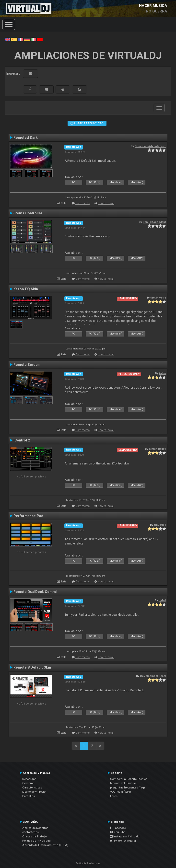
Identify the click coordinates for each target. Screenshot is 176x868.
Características (32, 787)
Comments (82, 203)
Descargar (29, 779)
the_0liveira (158, 298)
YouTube (118, 832)
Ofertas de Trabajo (35, 836)
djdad (162, 600)
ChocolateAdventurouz (150, 146)
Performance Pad (28, 516)
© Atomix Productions (88, 863)
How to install (106, 203)
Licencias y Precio (34, 792)
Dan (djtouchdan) (154, 222)
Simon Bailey (157, 449)
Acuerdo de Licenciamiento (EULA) (45, 845)
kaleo (162, 373)
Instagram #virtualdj (125, 836)
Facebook (118, 828)
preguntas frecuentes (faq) (128, 787)
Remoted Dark (26, 138)
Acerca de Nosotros (35, 828)
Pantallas (29, 796)
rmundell (160, 525)
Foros (114, 796)
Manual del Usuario (123, 783)
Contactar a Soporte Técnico (129, 779)
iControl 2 (22, 440)
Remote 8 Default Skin (32, 667)
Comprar (28, 783)
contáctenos (30, 832)
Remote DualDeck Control (35, 592)
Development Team (153, 676)
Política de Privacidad (36, 841)
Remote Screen (27, 365)
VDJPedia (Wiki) (121, 792)
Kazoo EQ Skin (26, 289)
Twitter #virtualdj (123, 841)
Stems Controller (28, 213)
